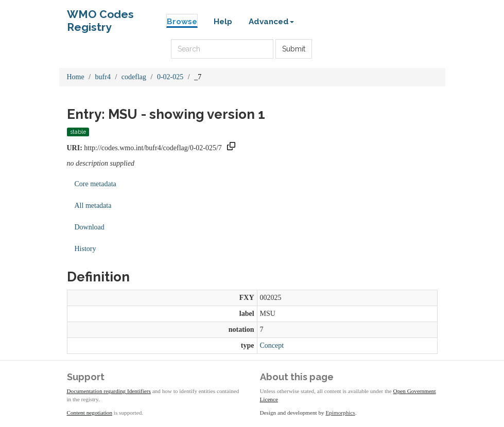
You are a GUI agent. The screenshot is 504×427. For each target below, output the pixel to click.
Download (90, 227)
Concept (272, 345)
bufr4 (103, 77)
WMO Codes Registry (100, 17)
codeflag (134, 77)
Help (223, 22)
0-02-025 (170, 77)
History (85, 249)
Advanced (271, 22)
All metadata (93, 206)
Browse (182, 22)
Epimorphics (341, 413)
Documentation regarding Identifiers (109, 391)
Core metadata (95, 184)
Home (76, 77)
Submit (294, 49)
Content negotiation (90, 413)
